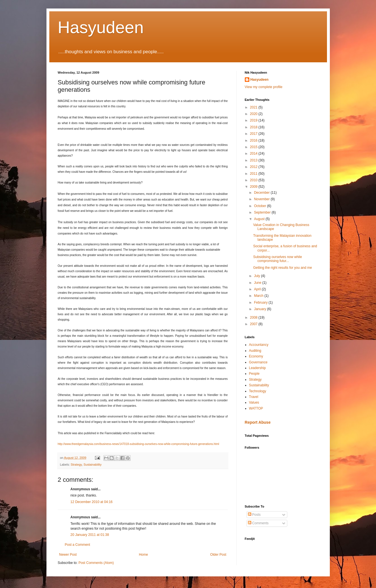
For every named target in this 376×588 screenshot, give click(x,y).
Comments (258, 523)
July (257, 276)
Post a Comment (77, 545)
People (254, 374)
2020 (254, 114)
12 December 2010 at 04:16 (92, 502)
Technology (258, 391)
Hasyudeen (101, 27)
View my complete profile (264, 87)
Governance (258, 362)
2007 (254, 324)
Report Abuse (258, 422)
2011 (254, 174)
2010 (254, 180)
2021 (254, 107)
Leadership (257, 368)
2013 (254, 160)
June (258, 283)
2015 (254, 147)
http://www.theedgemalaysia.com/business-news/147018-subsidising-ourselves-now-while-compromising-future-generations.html (139, 444)
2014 (254, 154)
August (260, 219)
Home (143, 555)
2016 (254, 140)
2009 (254, 187)
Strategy (76, 465)
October (260, 206)
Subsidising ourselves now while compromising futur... (277, 259)
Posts (254, 515)
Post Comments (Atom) (96, 563)
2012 (254, 167)
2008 (254, 318)
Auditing (255, 351)
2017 (254, 134)
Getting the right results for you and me (282, 268)
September (263, 212)
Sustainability (93, 465)
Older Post (218, 555)
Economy (256, 356)
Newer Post (68, 555)
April (258, 289)
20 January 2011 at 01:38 (90, 535)
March (259, 296)
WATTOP (256, 408)
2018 (254, 127)
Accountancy (259, 345)
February (261, 302)
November (262, 199)
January (260, 309)
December (262, 193)
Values (254, 402)
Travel (254, 397)
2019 (254, 120)
